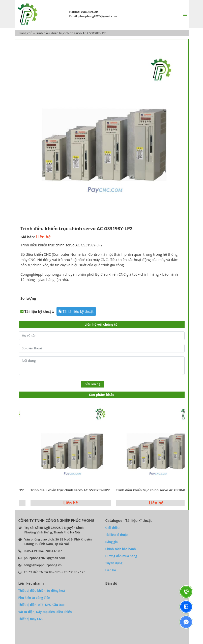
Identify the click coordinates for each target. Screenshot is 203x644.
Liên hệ (111, 570)
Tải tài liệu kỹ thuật (76, 311)
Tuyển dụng (114, 563)
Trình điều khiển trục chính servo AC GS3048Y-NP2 (162, 490)
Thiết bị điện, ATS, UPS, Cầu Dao (42, 605)
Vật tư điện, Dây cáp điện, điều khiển (45, 612)
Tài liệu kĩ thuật (117, 535)
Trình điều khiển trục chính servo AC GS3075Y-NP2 (76, 490)
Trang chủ (25, 33)
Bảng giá (112, 542)
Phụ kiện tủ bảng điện (34, 598)
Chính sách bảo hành (121, 549)
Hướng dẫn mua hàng (121, 556)
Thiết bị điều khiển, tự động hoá (42, 591)
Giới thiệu (113, 528)
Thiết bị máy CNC (31, 619)
